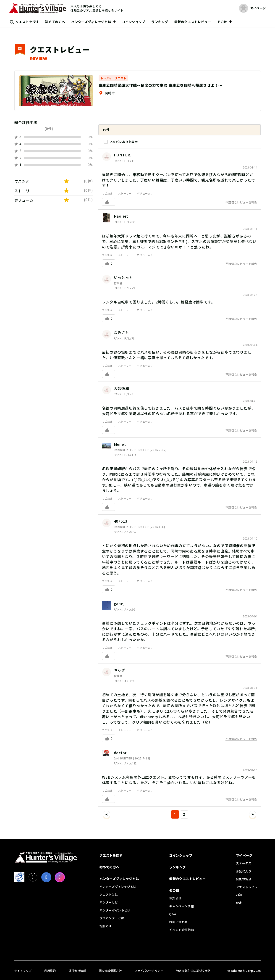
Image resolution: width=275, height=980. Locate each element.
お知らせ (175, 898)
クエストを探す (27, 22)
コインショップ (134, 22)
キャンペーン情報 (181, 906)
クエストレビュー (248, 887)
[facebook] (46, 877)
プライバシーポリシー (149, 971)
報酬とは (106, 926)
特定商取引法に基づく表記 (193, 971)
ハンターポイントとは (115, 910)
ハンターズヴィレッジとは (91, 22)
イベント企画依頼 (182, 930)
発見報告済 (244, 879)
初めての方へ (55, 22)
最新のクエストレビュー (193, 22)
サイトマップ (23, 971)
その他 (222, 22)
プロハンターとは (112, 918)
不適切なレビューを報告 (241, 202)
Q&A (173, 914)
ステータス (244, 863)
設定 (239, 903)
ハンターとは (109, 902)
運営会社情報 (77, 971)
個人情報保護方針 (110, 971)
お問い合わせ (178, 922)
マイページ (244, 855)
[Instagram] (60, 877)
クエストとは (109, 894)
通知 (239, 895)
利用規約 (50, 971)
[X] (33, 877)
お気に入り (244, 871)
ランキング (160, 22)
